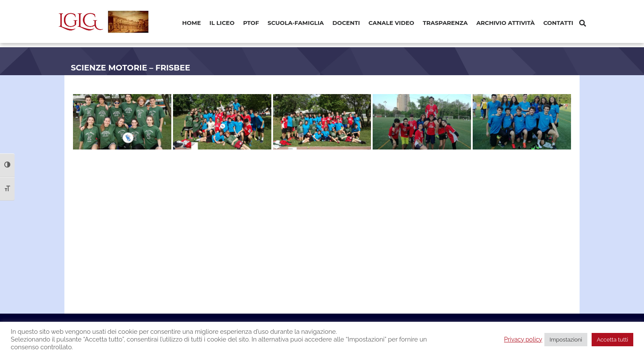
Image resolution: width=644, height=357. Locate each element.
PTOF (251, 23)
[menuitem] (191, 23)
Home (191, 23)
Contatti (558, 23)
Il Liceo (222, 23)
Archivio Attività (505, 23)
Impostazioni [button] (566, 340)
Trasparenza (445, 23)
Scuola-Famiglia (296, 23)
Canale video (391, 23)
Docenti (346, 23)
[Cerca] (583, 23)
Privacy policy (523, 339)
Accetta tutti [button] (612, 340)
